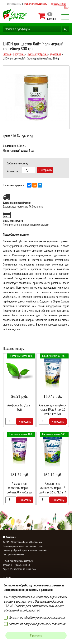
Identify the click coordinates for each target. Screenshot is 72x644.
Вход (67, 7)
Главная (7, 54)
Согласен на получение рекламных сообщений (37, 624)
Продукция (19, 54)
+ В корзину (45, 170)
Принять (36, 635)
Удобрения (55, 54)
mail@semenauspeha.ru (36, 4)
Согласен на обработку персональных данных (37, 618)
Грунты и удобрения (37, 54)
